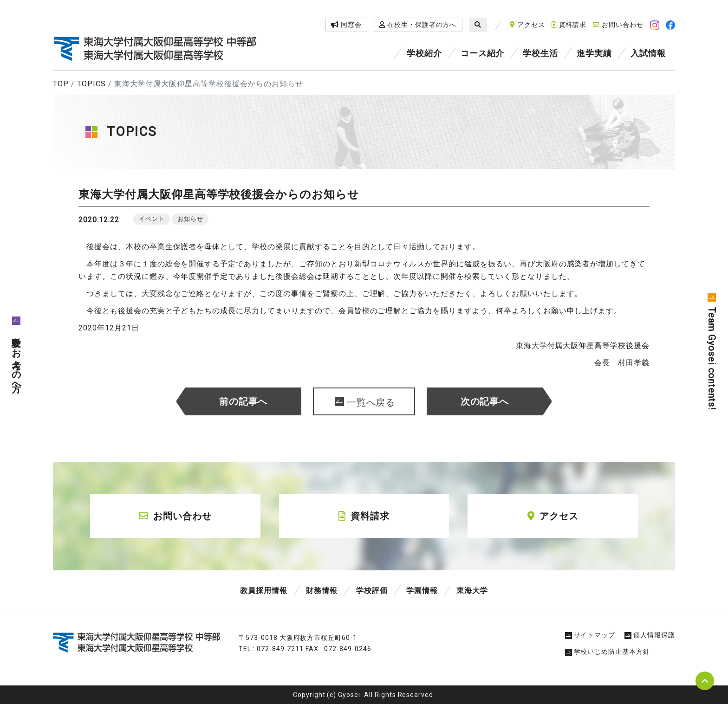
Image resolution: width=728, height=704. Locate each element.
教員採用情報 (264, 591)
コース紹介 (483, 53)
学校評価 (372, 591)
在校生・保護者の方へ (418, 25)
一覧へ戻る (371, 402)
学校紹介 (424, 53)
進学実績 (594, 53)
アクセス (527, 25)
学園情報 (422, 591)
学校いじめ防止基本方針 (608, 652)
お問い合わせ (618, 25)
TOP (61, 84)
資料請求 (569, 25)
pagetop (705, 681)
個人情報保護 (650, 635)
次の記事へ (485, 401)
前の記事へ (244, 401)
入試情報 (648, 53)
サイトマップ (590, 635)
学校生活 (540, 53)
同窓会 (346, 25)
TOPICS (91, 84)
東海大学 (472, 591)
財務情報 (322, 591)
